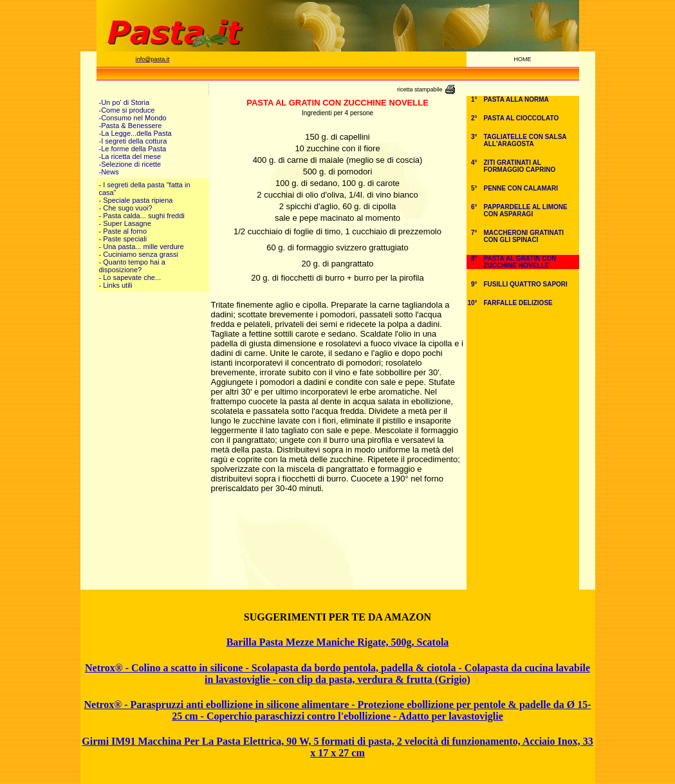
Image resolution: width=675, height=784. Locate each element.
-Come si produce (127, 110)
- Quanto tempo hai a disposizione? (132, 266)
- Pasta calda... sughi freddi (142, 216)
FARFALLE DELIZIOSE (518, 303)
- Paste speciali (123, 239)
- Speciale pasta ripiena (136, 200)
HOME (523, 59)
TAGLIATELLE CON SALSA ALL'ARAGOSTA (525, 140)
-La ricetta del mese (130, 156)
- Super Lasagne (125, 223)
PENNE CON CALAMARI (521, 188)
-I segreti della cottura (133, 141)
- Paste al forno (123, 231)
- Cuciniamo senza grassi (139, 254)
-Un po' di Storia (125, 102)
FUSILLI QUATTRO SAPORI (526, 284)
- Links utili (116, 285)
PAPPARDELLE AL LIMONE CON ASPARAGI (526, 210)
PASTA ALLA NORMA (516, 99)
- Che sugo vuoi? (126, 208)
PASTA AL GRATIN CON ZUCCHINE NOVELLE (520, 262)
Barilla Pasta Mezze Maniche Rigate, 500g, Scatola (338, 642)
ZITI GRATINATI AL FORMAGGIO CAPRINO (520, 166)
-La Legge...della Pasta (135, 133)
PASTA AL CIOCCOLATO (522, 118)
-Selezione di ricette (130, 164)
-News (109, 172)
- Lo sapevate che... (130, 277)
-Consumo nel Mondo (133, 118)
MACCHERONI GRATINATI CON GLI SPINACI (524, 236)
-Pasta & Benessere (131, 126)
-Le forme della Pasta (133, 149)
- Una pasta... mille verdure (142, 247)
